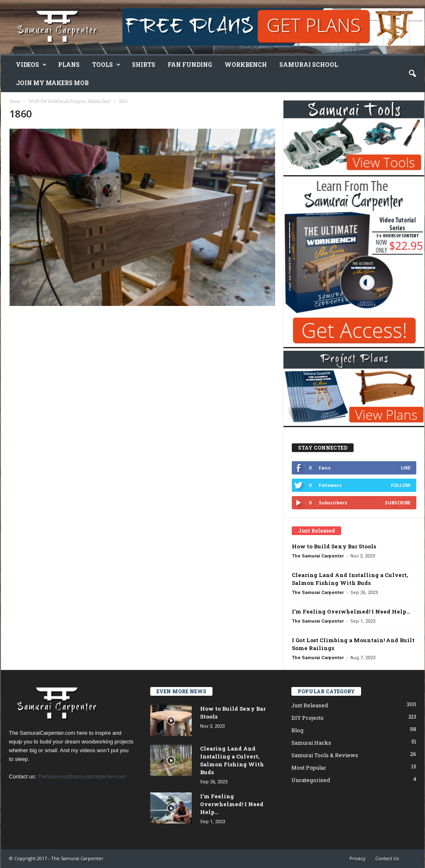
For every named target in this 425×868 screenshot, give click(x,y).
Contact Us (387, 858)
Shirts (144, 65)
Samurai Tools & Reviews (325, 755)
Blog (297, 730)
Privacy (358, 858)
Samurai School (309, 65)
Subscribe (398, 502)
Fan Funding (190, 65)
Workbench (246, 65)
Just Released (310, 705)
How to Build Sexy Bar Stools (334, 546)
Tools (106, 65)
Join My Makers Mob (52, 83)
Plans (69, 65)
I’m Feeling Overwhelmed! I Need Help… (351, 611)
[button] (412, 74)
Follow (401, 485)
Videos (31, 65)
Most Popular (309, 768)
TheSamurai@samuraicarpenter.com (82, 776)
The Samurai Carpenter (318, 556)
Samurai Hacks (311, 743)
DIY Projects (308, 718)
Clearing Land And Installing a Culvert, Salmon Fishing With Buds (350, 579)
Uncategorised (311, 780)
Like (406, 468)
